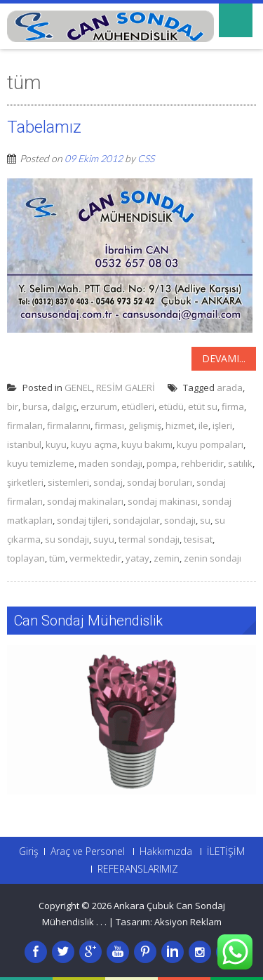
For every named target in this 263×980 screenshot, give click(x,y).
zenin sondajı (213, 558)
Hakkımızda (166, 852)
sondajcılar (136, 520)
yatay (137, 558)
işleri (222, 425)
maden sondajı (110, 463)
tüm (57, 558)
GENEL (78, 388)
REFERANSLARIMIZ (138, 869)
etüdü (171, 406)
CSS (146, 158)
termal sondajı (149, 539)
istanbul (24, 444)
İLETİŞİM (226, 852)
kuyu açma (94, 444)
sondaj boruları (160, 482)
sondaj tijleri (83, 520)
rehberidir (202, 463)
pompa (162, 463)
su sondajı (67, 539)
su (205, 520)
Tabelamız (44, 127)
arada (230, 388)
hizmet (180, 425)
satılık (240, 463)
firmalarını (69, 425)
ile (203, 425)
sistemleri (68, 482)
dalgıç (64, 406)
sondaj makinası (163, 501)
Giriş (29, 852)
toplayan (26, 558)
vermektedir (95, 558)
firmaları (25, 425)
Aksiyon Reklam (188, 922)
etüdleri (138, 406)
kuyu (56, 444)
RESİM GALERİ (126, 388)
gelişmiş (145, 425)
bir (13, 406)
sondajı (180, 520)
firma (233, 406)
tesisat (198, 539)
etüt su (203, 406)
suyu (104, 539)
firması (109, 425)
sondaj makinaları (85, 501)
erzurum (99, 406)
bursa (35, 406)
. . (103, 922)
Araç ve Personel (88, 852)
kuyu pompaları (210, 444)
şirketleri (25, 482)
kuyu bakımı (147, 444)
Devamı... (224, 358)
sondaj (108, 482)
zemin (167, 558)
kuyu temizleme (41, 463)
